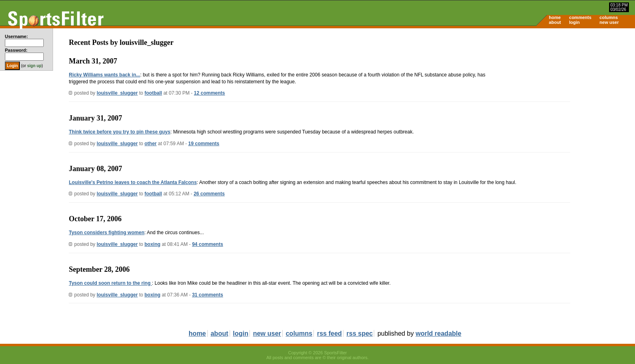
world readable (438, 333)
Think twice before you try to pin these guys (120, 132)
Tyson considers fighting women (107, 233)
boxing (152, 244)
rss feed (329, 333)
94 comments (208, 244)
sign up (34, 66)
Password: (16, 50)
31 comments (208, 295)
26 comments (209, 194)
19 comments (204, 144)
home (555, 17)
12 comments (210, 93)
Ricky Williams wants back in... (104, 75)
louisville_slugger (117, 93)
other (151, 144)
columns (608, 17)
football (153, 93)
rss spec (360, 333)
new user (609, 22)
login (574, 22)
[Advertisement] (566, 91)
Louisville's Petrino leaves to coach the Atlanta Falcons (133, 182)
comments (580, 17)
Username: (16, 36)
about (555, 22)
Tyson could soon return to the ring (110, 283)
